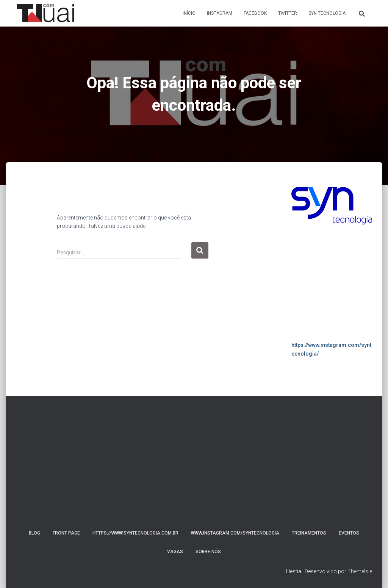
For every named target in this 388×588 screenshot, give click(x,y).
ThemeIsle (360, 571)
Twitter (288, 13)
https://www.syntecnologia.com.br (135, 533)
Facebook (255, 13)
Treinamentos (309, 533)
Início (189, 13)
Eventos (349, 533)
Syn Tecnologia (327, 13)
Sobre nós (208, 552)
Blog (34, 533)
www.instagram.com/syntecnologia (235, 533)
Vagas (175, 552)
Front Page (66, 533)
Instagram (220, 13)
